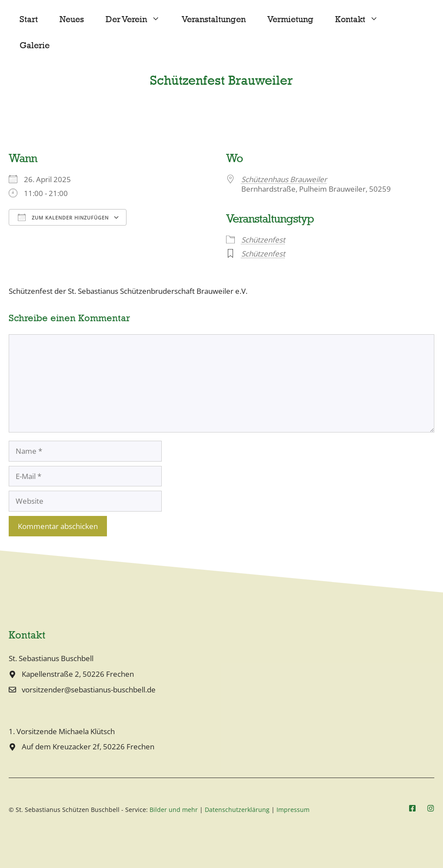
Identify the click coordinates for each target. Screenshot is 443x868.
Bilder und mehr (174, 810)
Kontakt (362, 20)
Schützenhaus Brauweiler (284, 179)
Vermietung (290, 19)
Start (29, 19)
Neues (72, 19)
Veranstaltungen (214, 19)
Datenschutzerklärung (237, 810)
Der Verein (138, 20)
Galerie (35, 45)
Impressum (293, 810)
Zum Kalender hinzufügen (63, 217)
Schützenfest (263, 240)
